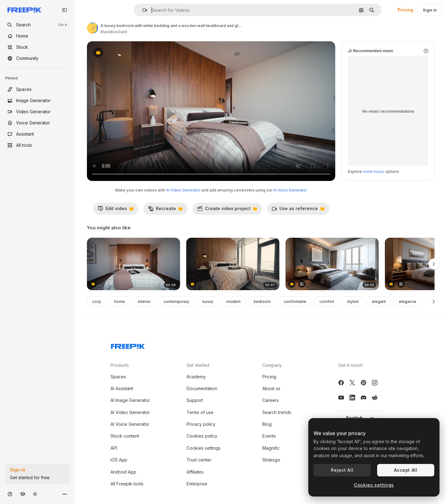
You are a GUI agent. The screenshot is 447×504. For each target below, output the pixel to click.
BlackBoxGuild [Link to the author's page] (114, 32)
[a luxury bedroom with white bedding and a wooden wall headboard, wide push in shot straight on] (133, 264)
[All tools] (37, 145)
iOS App (119, 460)
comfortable (295, 301)
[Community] (37, 58)
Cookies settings (204, 448)
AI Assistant (122, 388)
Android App (123, 472)
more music (374, 171)
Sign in (430, 10)
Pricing (405, 10)
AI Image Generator (130, 400)
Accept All (406, 470)
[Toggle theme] (35, 494)
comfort (327, 301)
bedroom (262, 301)
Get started (198, 365)
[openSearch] (37, 25)
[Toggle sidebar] (65, 10)
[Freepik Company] (128, 345)
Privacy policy (201, 424)
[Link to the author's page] (93, 28)
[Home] (37, 36)
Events (269, 436)
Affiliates (195, 472)
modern (233, 301)
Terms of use (200, 412)
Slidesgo (271, 460)
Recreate (165, 210)
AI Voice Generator (290, 190)
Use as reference (298, 210)
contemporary (176, 301)
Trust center (199, 460)
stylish (353, 301)
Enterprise (197, 484)
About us (271, 388)
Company (272, 365)
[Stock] (37, 47)
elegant (379, 301)
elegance (408, 301)
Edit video (116, 210)
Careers (271, 400)
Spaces (118, 377)
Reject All (342, 470)
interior (144, 301)
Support (195, 400)
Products (120, 365)
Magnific (271, 448)
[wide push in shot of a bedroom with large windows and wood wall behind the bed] (233, 264)
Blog (267, 424)
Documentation (202, 388)
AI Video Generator (183, 190)
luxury (208, 301)
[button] (142, 10)
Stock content (125, 436)
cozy (97, 301)
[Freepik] (24, 10)
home (120, 301)
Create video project (227, 210)
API (114, 448)
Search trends (277, 412)
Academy (196, 377)
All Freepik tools (127, 484)
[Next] (434, 301)
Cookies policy (202, 436)
